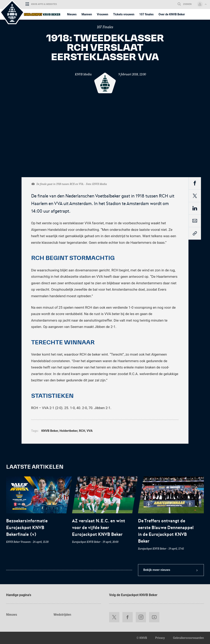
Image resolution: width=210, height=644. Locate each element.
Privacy (160, 638)
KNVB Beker (50, 431)
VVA (90, 431)
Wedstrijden (62, 615)
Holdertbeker (68, 431)
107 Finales (105, 27)
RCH (82, 431)
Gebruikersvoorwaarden (188, 638)
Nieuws (12, 615)
